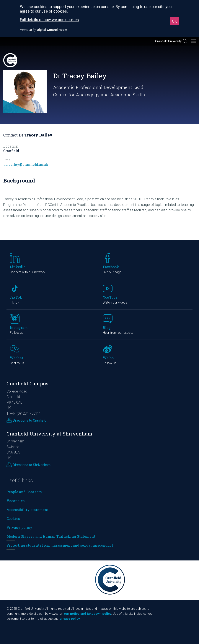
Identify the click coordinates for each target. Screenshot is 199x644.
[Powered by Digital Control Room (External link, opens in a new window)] (44, 30)
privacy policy (70, 619)
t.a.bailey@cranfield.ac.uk (26, 164)
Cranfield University (168, 41)
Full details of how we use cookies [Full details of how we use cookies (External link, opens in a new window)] (49, 20)
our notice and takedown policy (88, 614)
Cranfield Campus (27, 384)
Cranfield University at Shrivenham (49, 434)
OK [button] (174, 21)
